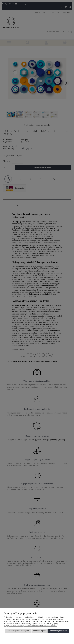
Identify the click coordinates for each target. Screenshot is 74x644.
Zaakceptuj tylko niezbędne (18, 631)
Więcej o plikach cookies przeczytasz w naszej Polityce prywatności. (30, 626)
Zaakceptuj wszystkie (59, 631)
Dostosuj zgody (39, 631)
